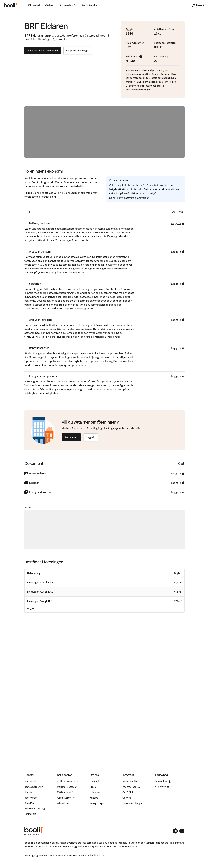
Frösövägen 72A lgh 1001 (40, 583)
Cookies (127, 798)
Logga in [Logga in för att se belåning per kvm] (178, 223)
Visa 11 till (32, 609)
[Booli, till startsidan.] (10, 5)
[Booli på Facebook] (182, 831)
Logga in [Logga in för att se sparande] (178, 284)
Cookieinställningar (133, 803)
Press (93, 787)
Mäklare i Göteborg (67, 787)
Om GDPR (128, 792)
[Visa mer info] (141, 57)
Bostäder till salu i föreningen (43, 51)
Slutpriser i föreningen (78, 51)
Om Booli (95, 782)
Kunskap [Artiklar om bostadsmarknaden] (29, 792)
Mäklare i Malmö (65, 792)
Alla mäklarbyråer (66, 798)
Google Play (163, 781)
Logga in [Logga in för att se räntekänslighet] (178, 348)
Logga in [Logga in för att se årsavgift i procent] (178, 320)
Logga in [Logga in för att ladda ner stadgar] (178, 483)
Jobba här (95, 792)
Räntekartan (31, 798)
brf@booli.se (152, 82)
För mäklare (30, 814)
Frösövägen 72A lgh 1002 (40, 592)
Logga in (91, 437)
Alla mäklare (63, 803)
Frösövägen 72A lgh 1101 (40, 601)
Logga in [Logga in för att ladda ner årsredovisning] (178, 473)
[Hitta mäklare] (67, 5)
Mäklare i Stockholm (68, 782)
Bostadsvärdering (34, 787)
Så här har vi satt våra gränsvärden (129, 198)
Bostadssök (31, 782)
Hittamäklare (38, 846)
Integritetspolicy (131, 787)
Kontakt (94, 798)
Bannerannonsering (35, 808)
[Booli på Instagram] (175, 831)
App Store (162, 787)
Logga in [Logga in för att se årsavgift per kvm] (178, 252)
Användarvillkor (130, 782)
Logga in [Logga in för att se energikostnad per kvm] (178, 376)
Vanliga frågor (97, 803)
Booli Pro (29, 803)
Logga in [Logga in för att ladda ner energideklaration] (178, 492)
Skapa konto (71, 437)
